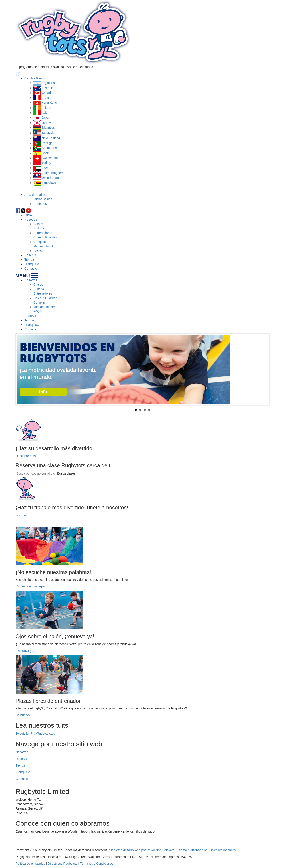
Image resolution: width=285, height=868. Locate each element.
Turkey (46, 163)
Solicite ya (23, 715)
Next (263, 369)
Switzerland (50, 158)
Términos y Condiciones (97, 864)
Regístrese (41, 204)
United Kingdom (53, 173)
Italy (45, 113)
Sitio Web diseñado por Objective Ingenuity (206, 850)
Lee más (22, 515)
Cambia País (33, 78)
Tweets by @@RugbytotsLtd (35, 734)
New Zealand (51, 138)
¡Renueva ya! (25, 651)
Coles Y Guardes (45, 237)
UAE (45, 168)
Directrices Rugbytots (63, 864)
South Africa (50, 148)
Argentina (48, 83)
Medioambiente (44, 246)
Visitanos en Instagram (31, 586)
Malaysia (48, 133)
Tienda (29, 260)
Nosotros (31, 219)
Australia (47, 88)
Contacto (31, 269)
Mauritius (48, 128)
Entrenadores (43, 233)
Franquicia (32, 264)
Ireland (46, 108)
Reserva (30, 255)
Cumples (40, 242)
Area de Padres (35, 195)
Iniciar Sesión (43, 199)
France (47, 98)
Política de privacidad (30, 864)
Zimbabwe (49, 183)
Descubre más (26, 456)
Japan (46, 118)
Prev (22, 369)
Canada (47, 93)
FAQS (38, 251)
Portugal (47, 143)
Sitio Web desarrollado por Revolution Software (142, 850)
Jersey (46, 123)
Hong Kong (49, 103)
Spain (46, 153)
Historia (39, 228)
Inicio (28, 215)
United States (51, 178)
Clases (38, 224)
